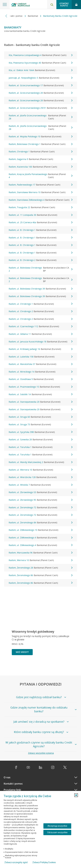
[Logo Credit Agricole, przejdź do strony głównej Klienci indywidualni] (21, 5)
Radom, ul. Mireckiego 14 (41, 372)
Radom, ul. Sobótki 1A (41, 394)
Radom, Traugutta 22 (41, 207)
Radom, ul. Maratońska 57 (41, 364)
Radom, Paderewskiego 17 (41, 185)
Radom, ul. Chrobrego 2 (41, 311)
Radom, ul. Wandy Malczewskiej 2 (41, 462)
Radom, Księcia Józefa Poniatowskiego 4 (41, 176)
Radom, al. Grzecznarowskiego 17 (41, 85)
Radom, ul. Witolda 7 (41, 485)
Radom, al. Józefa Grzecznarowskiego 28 (41, 117)
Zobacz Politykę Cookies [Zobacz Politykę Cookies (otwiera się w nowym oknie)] (44, 862)
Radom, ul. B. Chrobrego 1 (41, 230)
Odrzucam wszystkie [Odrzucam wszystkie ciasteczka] (57, 832)
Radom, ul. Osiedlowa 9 (41, 379)
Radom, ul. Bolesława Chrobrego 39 (41, 289)
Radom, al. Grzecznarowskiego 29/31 (41, 108)
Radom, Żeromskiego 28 (41, 568)
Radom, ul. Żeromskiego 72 (41, 508)
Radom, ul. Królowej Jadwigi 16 (41, 349)
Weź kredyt (22, 652)
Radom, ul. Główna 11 (41, 334)
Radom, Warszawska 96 (41, 553)
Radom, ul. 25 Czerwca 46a (41, 222)
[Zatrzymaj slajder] (69, 666)
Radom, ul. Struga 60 (41, 417)
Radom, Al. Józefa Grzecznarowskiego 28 (41, 127)
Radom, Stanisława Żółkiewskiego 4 (41, 200)
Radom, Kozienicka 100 (41, 167)
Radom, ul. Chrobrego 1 (41, 304)
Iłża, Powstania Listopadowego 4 (41, 55)
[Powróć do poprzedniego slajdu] (64, 665)
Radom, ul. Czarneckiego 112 (41, 326)
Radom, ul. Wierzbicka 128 (41, 477)
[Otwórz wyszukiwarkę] (52, 5)
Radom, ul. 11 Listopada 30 (41, 215)
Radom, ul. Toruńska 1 (41, 447)
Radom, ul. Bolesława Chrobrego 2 (41, 269)
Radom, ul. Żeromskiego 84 (41, 523)
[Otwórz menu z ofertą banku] (5, 5)
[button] (76, 795)
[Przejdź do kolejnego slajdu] (74, 666)
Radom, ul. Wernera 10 (41, 470)
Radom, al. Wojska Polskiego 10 (41, 137)
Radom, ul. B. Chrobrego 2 (41, 260)
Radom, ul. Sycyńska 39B (41, 432)
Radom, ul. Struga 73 (41, 424)
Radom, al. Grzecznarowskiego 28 (41, 93)
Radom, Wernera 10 (41, 560)
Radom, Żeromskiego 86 (41, 575)
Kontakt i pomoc (15, 16)
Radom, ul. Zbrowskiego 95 (41, 500)
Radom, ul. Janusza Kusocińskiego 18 (41, 342)
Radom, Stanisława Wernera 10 (41, 192)
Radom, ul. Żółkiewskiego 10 (41, 530)
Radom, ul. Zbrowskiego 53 (41, 492)
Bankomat (33, 16)
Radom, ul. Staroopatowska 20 (41, 402)
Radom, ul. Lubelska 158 (41, 357)
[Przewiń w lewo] (6, 16)
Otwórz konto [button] (64, 4)
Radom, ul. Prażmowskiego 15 (41, 387)
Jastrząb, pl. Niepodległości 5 (41, 78)
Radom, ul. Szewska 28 (41, 440)
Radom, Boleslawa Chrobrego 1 (41, 144)
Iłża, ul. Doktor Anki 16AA (41, 70)
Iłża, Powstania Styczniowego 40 (41, 63)
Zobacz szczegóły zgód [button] (16, 862)
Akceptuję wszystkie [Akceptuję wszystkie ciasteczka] (57, 826)
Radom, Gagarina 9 (41, 159)
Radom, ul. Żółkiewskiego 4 (41, 538)
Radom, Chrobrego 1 (41, 152)
